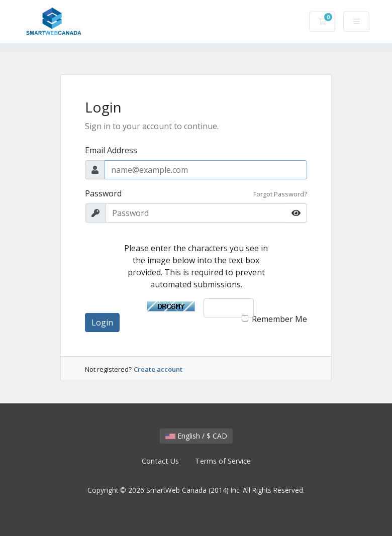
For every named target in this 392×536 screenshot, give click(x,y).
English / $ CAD (196, 436)
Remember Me (279, 319)
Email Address (111, 150)
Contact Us (160, 461)
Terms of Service (223, 461)
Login (102, 323)
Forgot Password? (280, 194)
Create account (158, 369)
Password (103, 193)
